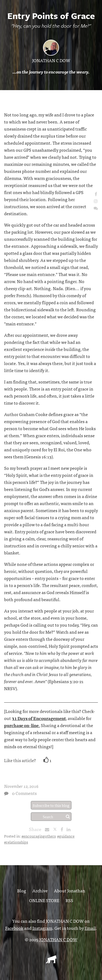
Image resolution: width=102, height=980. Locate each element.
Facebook (14, 928)
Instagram (42, 928)
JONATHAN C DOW (51, 60)
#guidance (66, 836)
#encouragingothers (39, 836)
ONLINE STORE (44, 900)
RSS (69, 900)
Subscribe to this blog (51, 805)
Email (90, 928)
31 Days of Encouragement (39, 718)
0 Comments (24, 793)
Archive (40, 890)
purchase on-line (21, 725)
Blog (22, 890)
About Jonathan (69, 890)
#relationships (16, 842)
